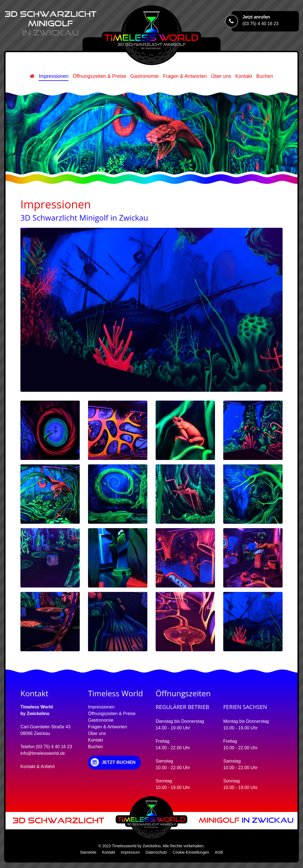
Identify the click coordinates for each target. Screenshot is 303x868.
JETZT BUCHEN (113, 762)
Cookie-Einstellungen (191, 852)
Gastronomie (144, 76)
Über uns (221, 76)
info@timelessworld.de (43, 753)
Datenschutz (156, 852)
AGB (219, 852)
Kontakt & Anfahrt (38, 767)
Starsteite (88, 852)
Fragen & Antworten (185, 76)
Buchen (265, 76)
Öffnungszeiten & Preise (99, 76)
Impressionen (54, 76)
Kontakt (244, 76)
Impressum (130, 852)
